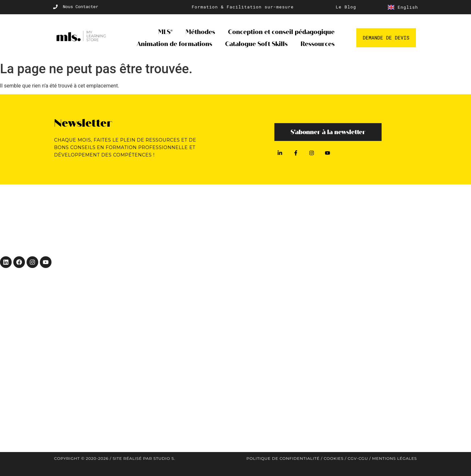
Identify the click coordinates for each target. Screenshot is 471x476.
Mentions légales (395, 458)
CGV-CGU (358, 458)
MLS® (165, 32)
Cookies (333, 458)
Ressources (318, 44)
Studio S (164, 458)
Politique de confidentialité (283, 458)
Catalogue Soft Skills (256, 44)
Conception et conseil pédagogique (281, 32)
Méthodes (200, 32)
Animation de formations (174, 44)
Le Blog (346, 7)
